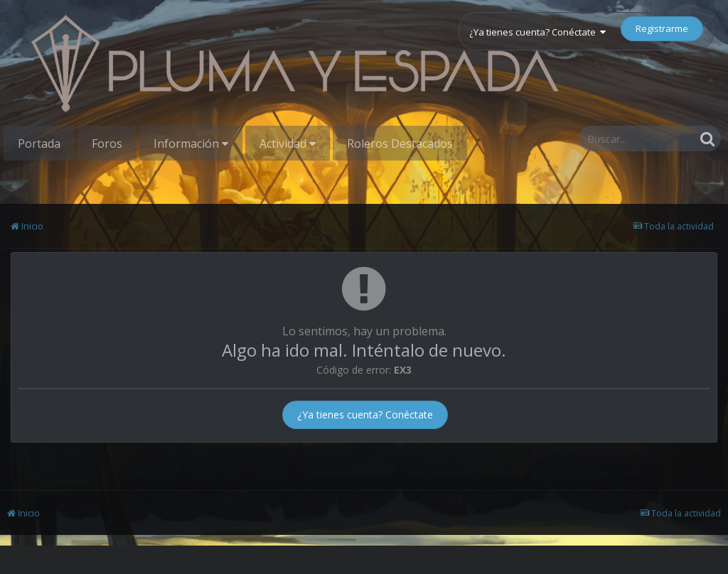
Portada (39, 143)
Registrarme (662, 28)
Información (191, 143)
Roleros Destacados (400, 143)
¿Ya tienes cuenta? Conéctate (537, 32)
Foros (107, 143)
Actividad (288, 143)
